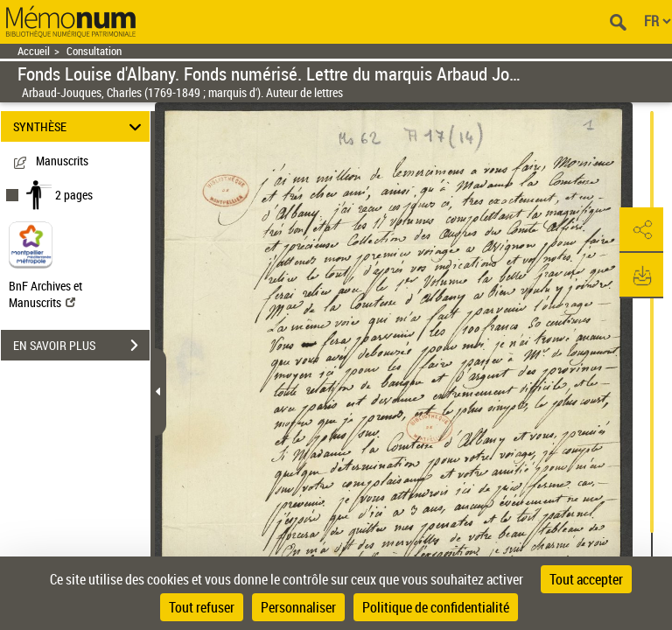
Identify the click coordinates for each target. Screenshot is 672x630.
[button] (641, 230)
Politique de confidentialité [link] (436, 607)
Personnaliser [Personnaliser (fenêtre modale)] (298, 607)
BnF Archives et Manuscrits (45, 294)
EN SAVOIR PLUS (81, 346)
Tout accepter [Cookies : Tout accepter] (586, 579)
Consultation (94, 51)
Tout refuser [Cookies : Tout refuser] (202, 607)
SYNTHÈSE (80, 126)
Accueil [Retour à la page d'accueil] (34, 51)
